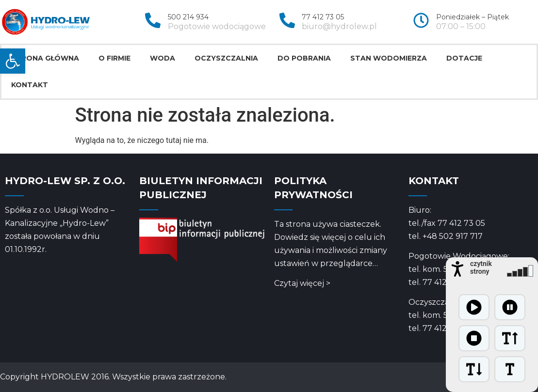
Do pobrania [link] (304, 58)
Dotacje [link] (464, 58)
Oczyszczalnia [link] (226, 58)
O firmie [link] (114, 58)
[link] (13, 61)
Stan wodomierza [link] (389, 58)
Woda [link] (163, 58)
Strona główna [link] (45, 58)
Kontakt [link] (30, 85)
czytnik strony (481, 267)
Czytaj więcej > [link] (302, 283)
